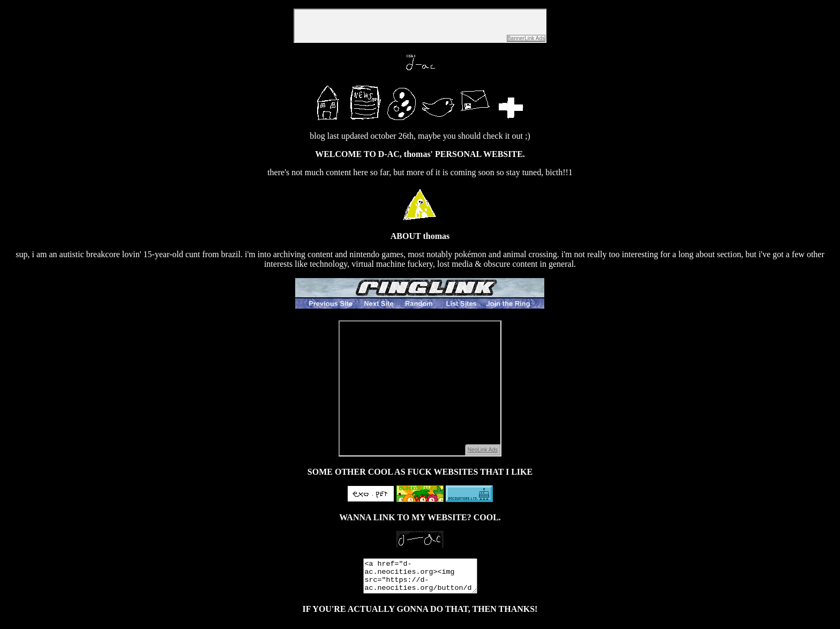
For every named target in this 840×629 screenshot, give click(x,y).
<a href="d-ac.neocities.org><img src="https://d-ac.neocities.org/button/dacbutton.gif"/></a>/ (420, 579)
